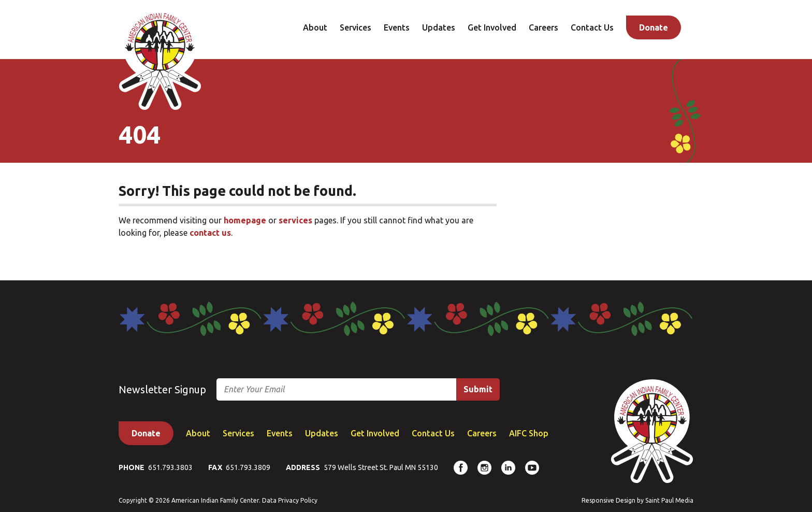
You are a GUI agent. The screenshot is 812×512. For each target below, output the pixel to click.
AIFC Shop (529, 433)
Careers (543, 27)
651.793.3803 (170, 467)
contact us (210, 233)
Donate (654, 27)
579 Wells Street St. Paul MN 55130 (381, 467)
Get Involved (492, 27)
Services (356, 27)
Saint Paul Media (669, 500)
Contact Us (592, 27)
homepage (245, 220)
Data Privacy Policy (290, 500)
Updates (439, 27)
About (315, 27)
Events (397, 27)
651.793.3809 (248, 467)
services (295, 220)
